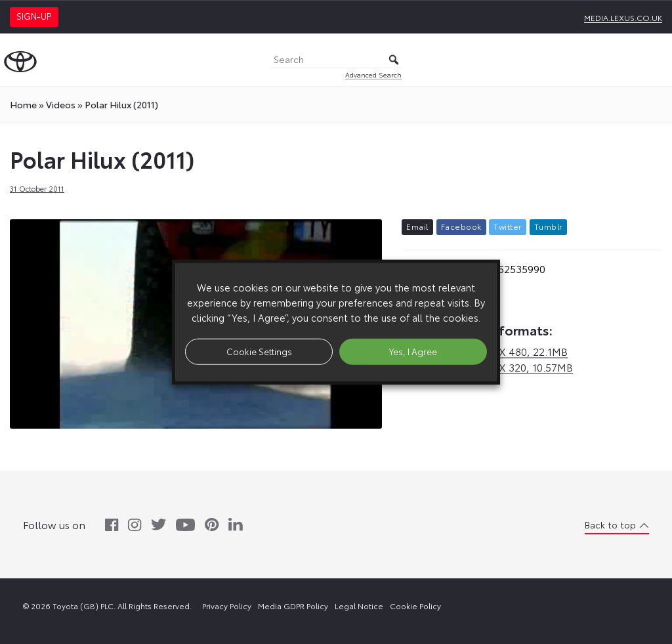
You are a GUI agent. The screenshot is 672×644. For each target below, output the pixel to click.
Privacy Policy (227, 606)
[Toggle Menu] (655, 60)
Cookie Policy (415, 606)
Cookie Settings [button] (259, 351)
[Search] (336, 60)
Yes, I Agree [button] (413, 351)
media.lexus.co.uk (623, 17)
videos (61, 104)
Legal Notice (359, 606)
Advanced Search (373, 75)
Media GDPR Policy (293, 606)
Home (23, 104)
